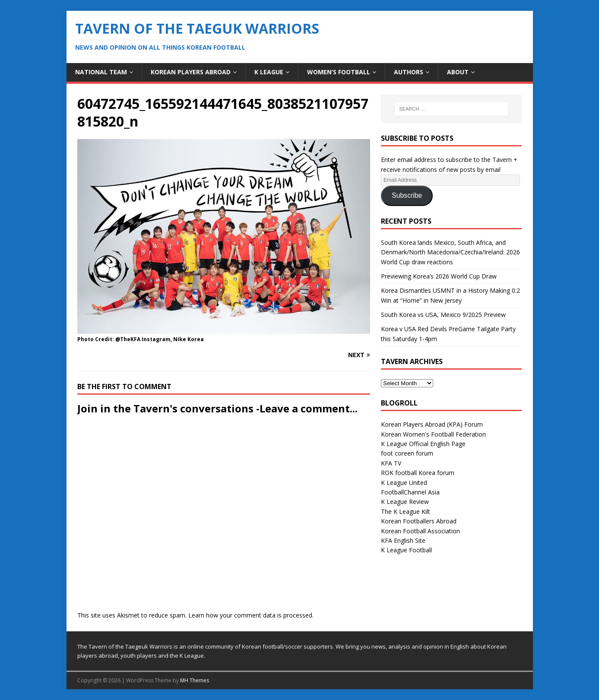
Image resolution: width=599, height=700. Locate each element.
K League (269, 72)
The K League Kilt (406, 512)
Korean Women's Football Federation (433, 434)
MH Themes (195, 680)
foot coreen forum (407, 453)
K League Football (406, 550)
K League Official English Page (423, 444)
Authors (409, 72)
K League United (404, 483)
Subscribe (407, 195)
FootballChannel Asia (410, 492)
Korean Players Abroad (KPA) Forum (432, 424)
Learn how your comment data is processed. (251, 615)
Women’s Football (339, 72)
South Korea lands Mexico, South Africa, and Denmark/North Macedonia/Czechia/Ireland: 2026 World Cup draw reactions (450, 252)
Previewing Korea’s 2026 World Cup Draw (439, 276)
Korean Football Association (420, 531)
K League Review (405, 502)
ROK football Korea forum (418, 473)
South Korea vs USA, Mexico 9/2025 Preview (443, 315)
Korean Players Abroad (191, 72)
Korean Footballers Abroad (419, 521)
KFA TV (391, 463)
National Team (101, 72)
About (458, 72)
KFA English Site (403, 540)
